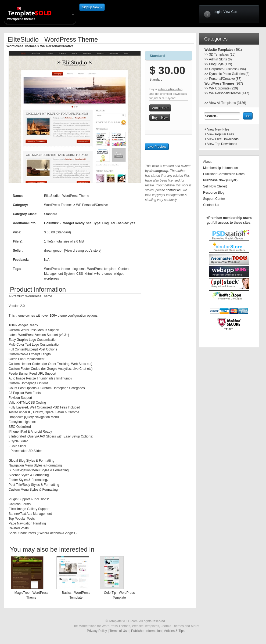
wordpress (51, 278)
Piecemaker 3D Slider (26, 451)
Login (218, 12)
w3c (97, 274)
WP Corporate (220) (223, 88)
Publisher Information (146, 631)
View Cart (230, 12)
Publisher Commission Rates (224, 174)
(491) (238, 50)
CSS (80, 274)
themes (107, 274)
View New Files (218, 129)
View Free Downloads (223, 139)
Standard (157, 56)
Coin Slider (18, 446)
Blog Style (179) (220, 64)
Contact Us (211, 205)
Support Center (214, 199)
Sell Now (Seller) (215, 186)
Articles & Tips (174, 631)
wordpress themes (34, 13)
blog (75, 269)
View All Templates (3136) (228, 103)
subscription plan (170, 89)
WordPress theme (57, 269)
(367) (239, 84)
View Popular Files (220, 134)
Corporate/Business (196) (227, 69)
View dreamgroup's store (83, 251)
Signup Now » (92, 7)
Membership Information (220, 168)
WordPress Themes (21, 46)
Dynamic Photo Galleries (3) (229, 74)
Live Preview (157, 147)
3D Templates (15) (222, 55)
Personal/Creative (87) (225, 79)
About (207, 162)
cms (82, 269)
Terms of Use (119, 631)
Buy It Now (160, 118)
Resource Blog (214, 193)
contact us (173, 190)
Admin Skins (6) (220, 59)
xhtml (89, 274)
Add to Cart (160, 108)
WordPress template (102, 269)
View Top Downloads (222, 144)
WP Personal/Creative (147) (229, 93)
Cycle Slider (19, 441)
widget (119, 274)
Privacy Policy (97, 631)
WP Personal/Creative (57, 46)
